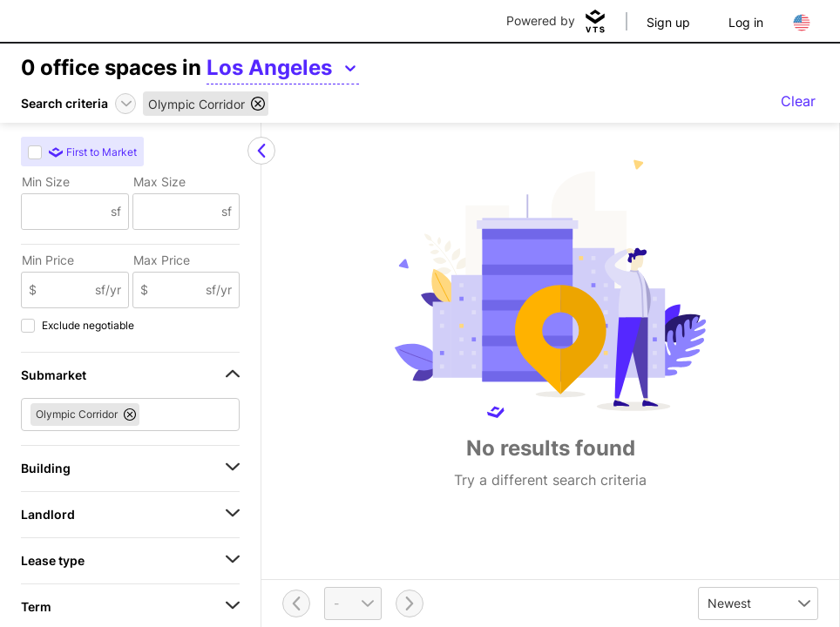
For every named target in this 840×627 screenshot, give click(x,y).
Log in (746, 22)
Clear (798, 101)
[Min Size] (66, 212)
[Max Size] (178, 212)
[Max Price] (177, 290)
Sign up (668, 22)
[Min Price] (66, 290)
